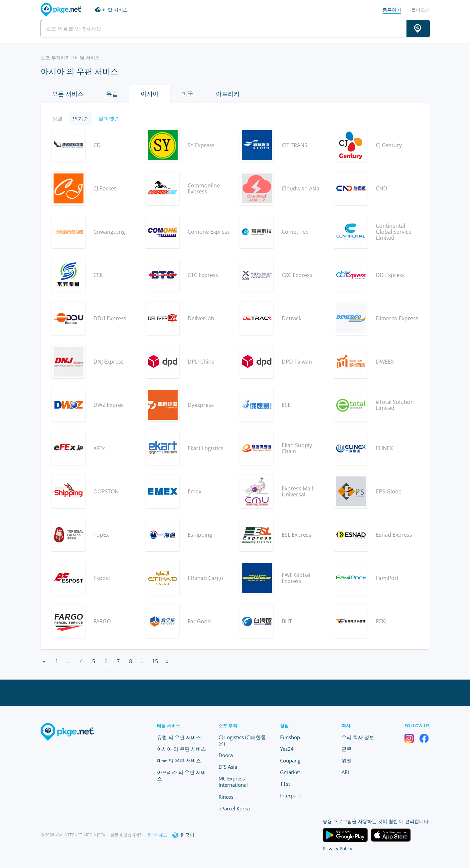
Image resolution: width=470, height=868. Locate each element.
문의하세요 (157, 835)
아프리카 (228, 94)
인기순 (80, 119)
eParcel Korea (234, 808)
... (69, 661)
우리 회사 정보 (358, 737)
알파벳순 (109, 119)
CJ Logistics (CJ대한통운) (242, 740)
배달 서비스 (115, 10)
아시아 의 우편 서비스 (181, 749)
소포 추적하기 (55, 57)
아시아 (150, 94)
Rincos (226, 797)
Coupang (290, 760)
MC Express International (233, 782)
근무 (347, 749)
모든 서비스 (68, 94)
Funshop (290, 737)
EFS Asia (228, 767)
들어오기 (420, 10)
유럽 (112, 94)
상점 (285, 725)
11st (285, 784)
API (345, 772)
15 (155, 661)
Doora (226, 755)
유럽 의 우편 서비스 (179, 737)
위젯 (347, 760)
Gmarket (290, 772)
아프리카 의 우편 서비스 (181, 775)
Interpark (291, 795)
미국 (187, 94)
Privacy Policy (337, 849)
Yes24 (287, 749)
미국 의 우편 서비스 (179, 760)
